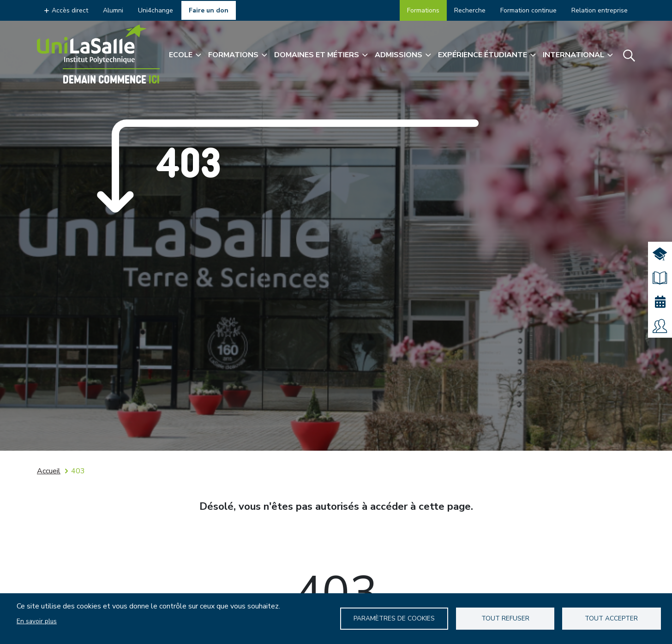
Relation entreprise (600, 10)
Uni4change (156, 10)
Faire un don (209, 10)
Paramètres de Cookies (394, 618)
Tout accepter (611, 618)
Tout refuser (505, 618)
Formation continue (528, 10)
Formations (423, 10)
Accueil (49, 471)
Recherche (470, 10)
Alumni (113, 10)
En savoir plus (37, 621)
